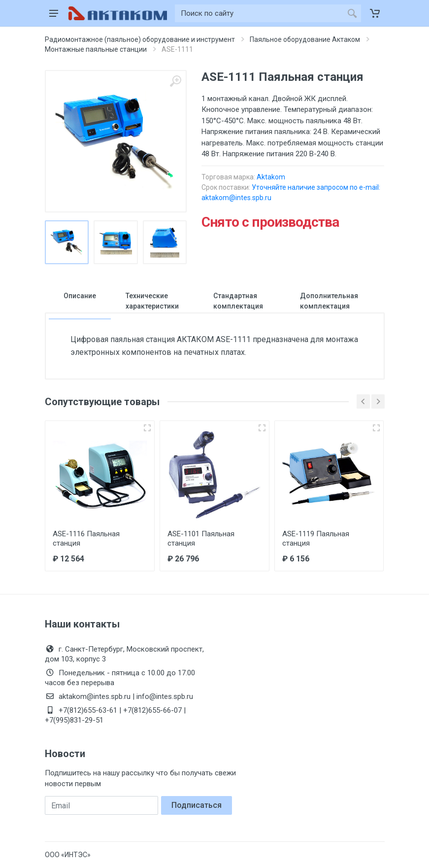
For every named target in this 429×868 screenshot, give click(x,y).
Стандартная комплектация (238, 301)
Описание (80, 296)
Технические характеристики (152, 301)
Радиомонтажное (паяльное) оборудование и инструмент (140, 39)
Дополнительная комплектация (329, 301)
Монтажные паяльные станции (96, 49)
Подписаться (197, 805)
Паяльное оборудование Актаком (305, 39)
